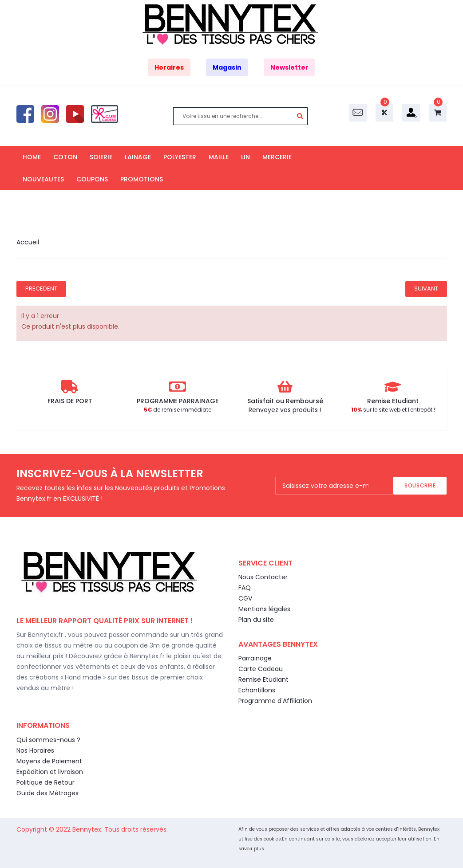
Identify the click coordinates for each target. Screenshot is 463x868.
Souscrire (420, 485)
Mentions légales (264, 609)
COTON (65, 157)
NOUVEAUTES (43, 179)
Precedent (41, 289)
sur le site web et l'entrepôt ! (393, 410)
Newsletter (289, 67)
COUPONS (92, 179)
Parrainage (255, 658)
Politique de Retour (46, 782)
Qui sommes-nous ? (48, 740)
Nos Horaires (35, 750)
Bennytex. (88, 829)
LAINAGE (138, 157)
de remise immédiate (178, 410)
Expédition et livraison (50, 772)
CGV (245, 598)
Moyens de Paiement (49, 761)
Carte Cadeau (261, 669)
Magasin (227, 67)
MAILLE (219, 157)
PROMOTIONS (142, 179)
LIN (245, 157)
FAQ (245, 588)
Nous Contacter (263, 577)
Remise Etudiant (263, 679)
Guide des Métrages (47, 793)
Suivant (426, 289)
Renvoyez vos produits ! (285, 410)
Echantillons (257, 690)
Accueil (28, 242)
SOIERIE (101, 157)
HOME (32, 157)
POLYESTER (180, 157)
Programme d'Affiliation (275, 701)
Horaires (169, 67)
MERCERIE (277, 157)
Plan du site (256, 620)
